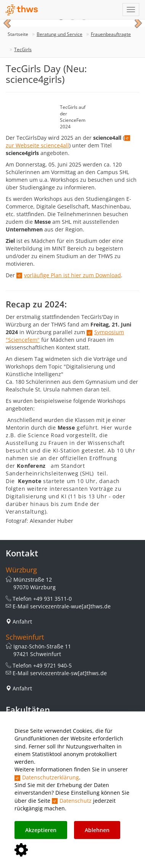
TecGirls (23, 49)
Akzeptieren (41, 830)
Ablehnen (97, 830)
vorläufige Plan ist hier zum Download (72, 275)
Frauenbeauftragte (111, 34)
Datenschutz (76, 801)
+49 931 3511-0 (52, 599)
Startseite (18, 34)
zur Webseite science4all (37, 145)
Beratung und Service (60, 34)
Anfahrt (22, 622)
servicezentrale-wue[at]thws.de (70, 606)
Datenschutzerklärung (51, 777)
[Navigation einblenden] (131, 10)
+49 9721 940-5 (52, 665)
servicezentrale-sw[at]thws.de (68, 673)
